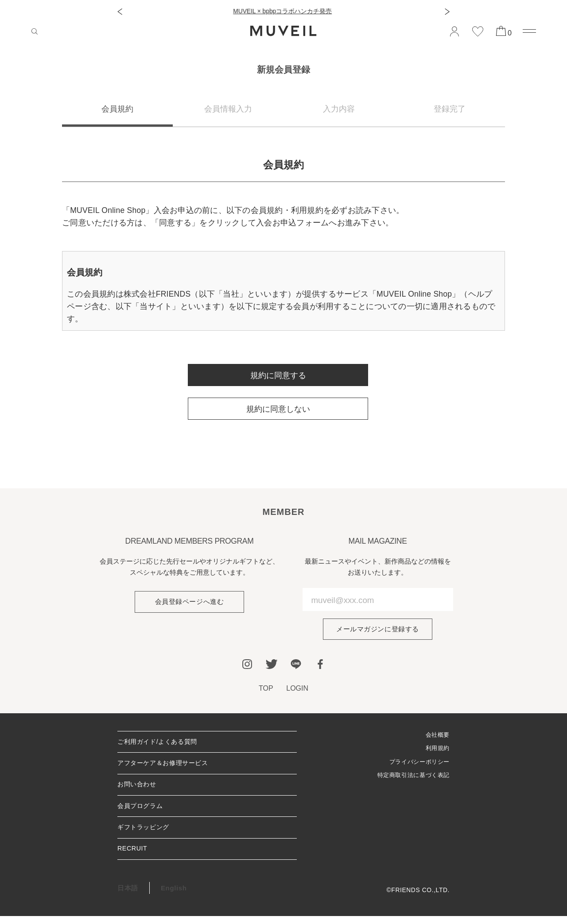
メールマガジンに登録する (378, 629)
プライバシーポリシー (417, 764)
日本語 (128, 895)
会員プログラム (142, 811)
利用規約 (437, 750)
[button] (120, 12)
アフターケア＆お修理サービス (166, 766)
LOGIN (297, 689)
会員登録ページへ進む (189, 602)
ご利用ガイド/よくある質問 (160, 743)
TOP (266, 689)
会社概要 (437, 736)
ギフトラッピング (145, 833)
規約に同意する (278, 375)
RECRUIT (133, 856)
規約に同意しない (278, 409)
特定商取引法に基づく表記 (411, 778)
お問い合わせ (138, 788)
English (174, 895)
